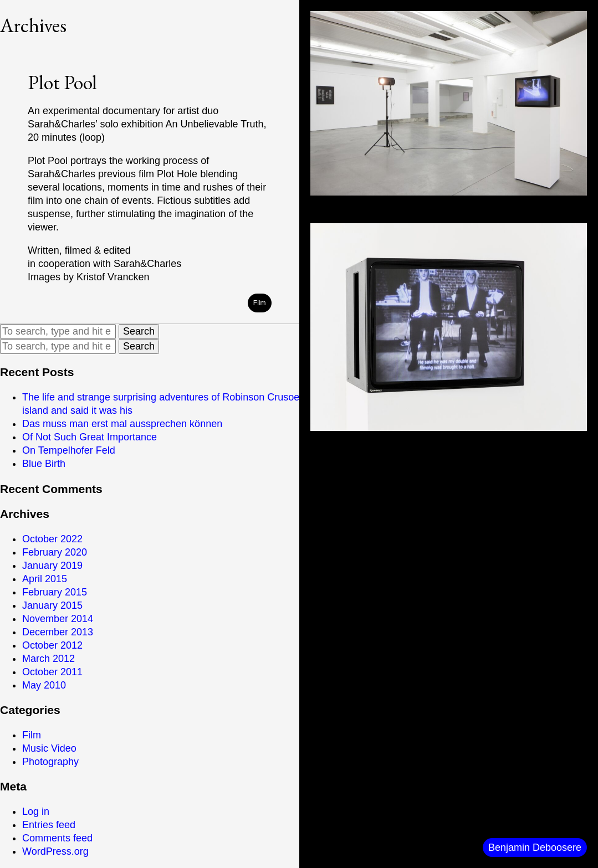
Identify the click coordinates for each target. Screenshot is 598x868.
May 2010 (44, 685)
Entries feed (49, 825)
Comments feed (57, 838)
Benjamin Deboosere (535, 848)
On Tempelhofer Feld (69, 450)
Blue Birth (44, 464)
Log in (36, 811)
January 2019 (52, 566)
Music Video (49, 748)
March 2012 (48, 659)
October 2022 (52, 539)
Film (32, 735)
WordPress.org (55, 851)
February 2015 (55, 592)
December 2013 (58, 632)
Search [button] (139, 331)
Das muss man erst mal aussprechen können (122, 424)
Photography (50, 762)
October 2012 (52, 645)
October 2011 (52, 672)
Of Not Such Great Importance (90, 437)
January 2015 (52, 605)
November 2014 (58, 619)
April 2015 (45, 579)
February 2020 (55, 552)
